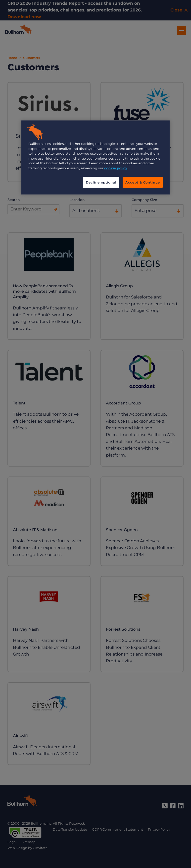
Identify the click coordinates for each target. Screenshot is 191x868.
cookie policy (116, 168)
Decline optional (101, 183)
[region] (95, 158)
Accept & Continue (143, 183)
